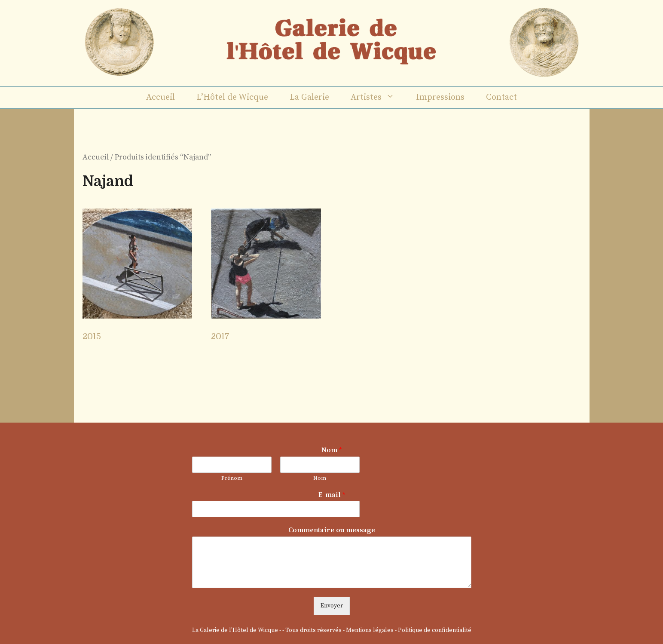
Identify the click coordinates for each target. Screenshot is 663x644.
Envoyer (332, 606)
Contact (501, 97)
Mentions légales (370, 630)
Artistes (378, 98)
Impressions (440, 97)
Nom (331, 450)
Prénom (232, 478)
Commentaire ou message (332, 530)
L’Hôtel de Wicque (232, 97)
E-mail (332, 495)
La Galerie (309, 97)
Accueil (160, 97)
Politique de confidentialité (435, 630)
